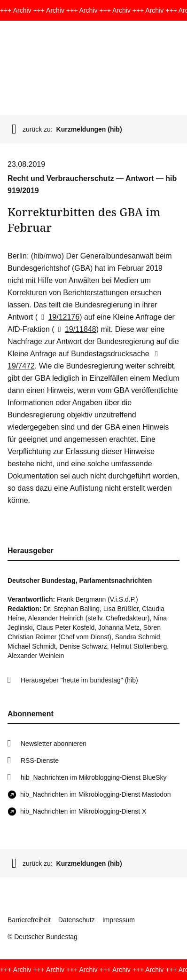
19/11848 (75, 329)
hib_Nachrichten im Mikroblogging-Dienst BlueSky (93, 777)
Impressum (119, 920)
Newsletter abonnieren (54, 744)
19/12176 (58, 317)
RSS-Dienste (40, 760)
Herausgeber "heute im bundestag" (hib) (79, 680)
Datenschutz (77, 920)
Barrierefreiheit (29, 920)
